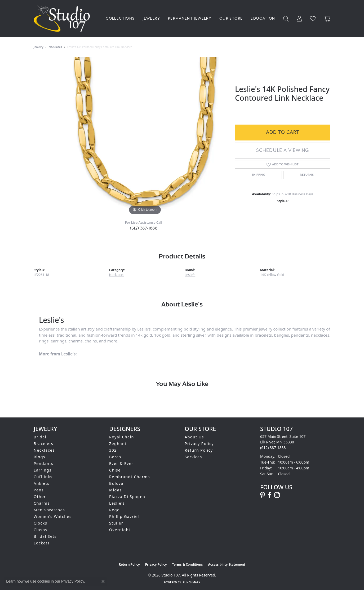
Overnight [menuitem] (120, 530)
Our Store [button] (231, 18)
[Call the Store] (273, 448)
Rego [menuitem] (114, 510)
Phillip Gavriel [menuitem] (124, 516)
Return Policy (199, 450)
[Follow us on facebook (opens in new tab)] (270, 495)
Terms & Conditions (188, 564)
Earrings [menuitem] (43, 470)
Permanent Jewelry (190, 18)
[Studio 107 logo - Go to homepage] (63, 19)
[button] (286, 19)
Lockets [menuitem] (42, 543)
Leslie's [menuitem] (117, 503)
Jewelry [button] (151, 18)
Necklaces (56, 47)
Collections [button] (120, 18)
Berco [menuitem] (115, 457)
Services (193, 457)
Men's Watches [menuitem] (49, 510)
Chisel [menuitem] (116, 470)
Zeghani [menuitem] (118, 444)
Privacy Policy (199, 444)
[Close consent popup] (103, 582)
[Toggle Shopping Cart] (327, 19)
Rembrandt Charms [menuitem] (130, 477)
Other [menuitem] (40, 497)
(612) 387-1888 (144, 228)
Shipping (258, 175)
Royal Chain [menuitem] (122, 437)
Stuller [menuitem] (116, 523)
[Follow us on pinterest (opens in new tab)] (263, 495)
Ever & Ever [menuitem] (121, 463)
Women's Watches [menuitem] (53, 516)
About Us (194, 437)
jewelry (39, 47)
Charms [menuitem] (42, 503)
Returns (307, 175)
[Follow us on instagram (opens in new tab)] (277, 495)
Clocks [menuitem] (40, 523)
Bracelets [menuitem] (43, 444)
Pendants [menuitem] (44, 463)
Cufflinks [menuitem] (43, 477)
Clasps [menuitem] (41, 530)
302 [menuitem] (113, 450)
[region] (145, 137)
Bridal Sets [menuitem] (45, 536)
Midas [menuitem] (115, 490)
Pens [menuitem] (39, 490)
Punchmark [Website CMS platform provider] (192, 582)
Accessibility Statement (227, 564)
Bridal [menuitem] (40, 437)
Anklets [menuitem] (41, 483)
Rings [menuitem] (39, 457)
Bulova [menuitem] (116, 483)
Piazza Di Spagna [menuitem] (127, 497)
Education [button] (263, 18)
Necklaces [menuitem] (44, 450)
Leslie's (190, 275)
